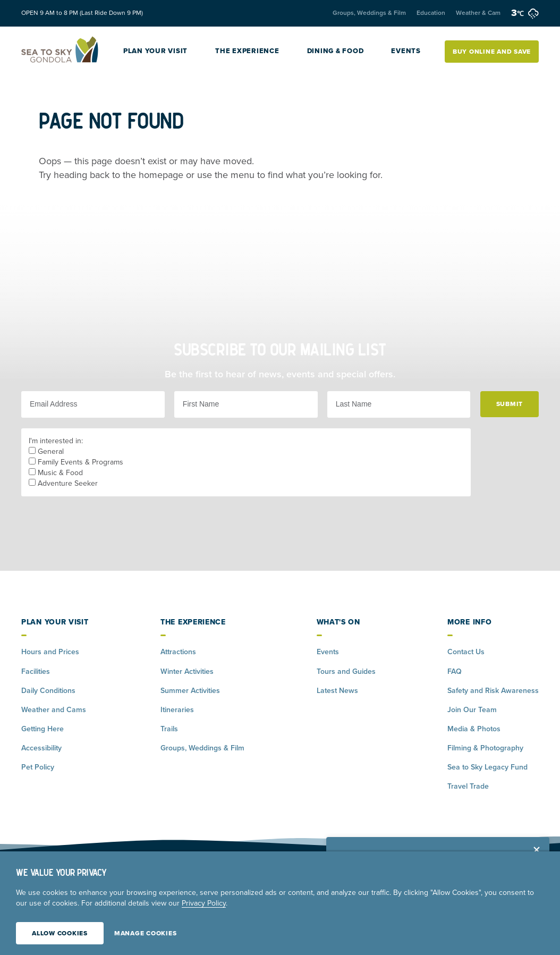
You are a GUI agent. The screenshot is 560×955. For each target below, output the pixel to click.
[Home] (60, 52)
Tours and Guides (346, 671)
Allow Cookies (60, 933)
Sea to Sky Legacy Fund (487, 767)
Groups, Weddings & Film (369, 13)
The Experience (247, 51)
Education (431, 13)
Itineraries (177, 710)
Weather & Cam (478, 13)
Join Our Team (472, 710)
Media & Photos (474, 729)
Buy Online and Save (492, 52)
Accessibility (41, 748)
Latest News (337, 691)
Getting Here (43, 729)
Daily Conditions (48, 691)
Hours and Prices (50, 652)
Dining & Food (336, 51)
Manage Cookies (146, 933)
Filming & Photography (485, 748)
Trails (169, 729)
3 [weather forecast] (525, 13)
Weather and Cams (54, 710)
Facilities (36, 671)
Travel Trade (468, 786)
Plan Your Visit (155, 51)
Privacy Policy (204, 903)
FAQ (455, 671)
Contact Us (466, 652)
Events (406, 51)
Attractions (178, 652)
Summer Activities (190, 691)
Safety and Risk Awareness (493, 691)
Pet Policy (38, 767)
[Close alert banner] (537, 850)
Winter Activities (187, 671)
